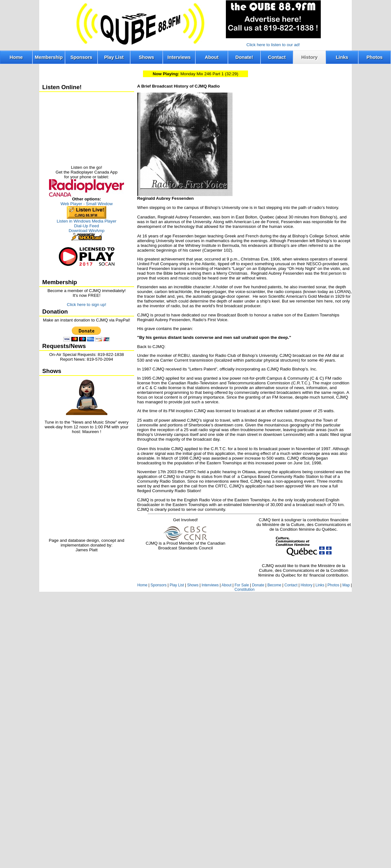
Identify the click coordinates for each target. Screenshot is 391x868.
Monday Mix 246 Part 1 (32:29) (195, 74)
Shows (146, 57)
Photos (375, 57)
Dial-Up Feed (87, 226)
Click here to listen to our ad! (273, 45)
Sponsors (81, 57)
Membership (49, 57)
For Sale (242, 585)
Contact (277, 57)
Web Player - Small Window (87, 204)
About (211, 57)
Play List (114, 57)
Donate (258, 585)
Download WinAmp (87, 231)
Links (342, 57)
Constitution (244, 590)
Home (16, 57)
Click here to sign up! (86, 305)
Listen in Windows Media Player (87, 221)
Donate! (244, 57)
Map (346, 585)
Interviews (179, 57)
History (309, 57)
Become (274, 585)
